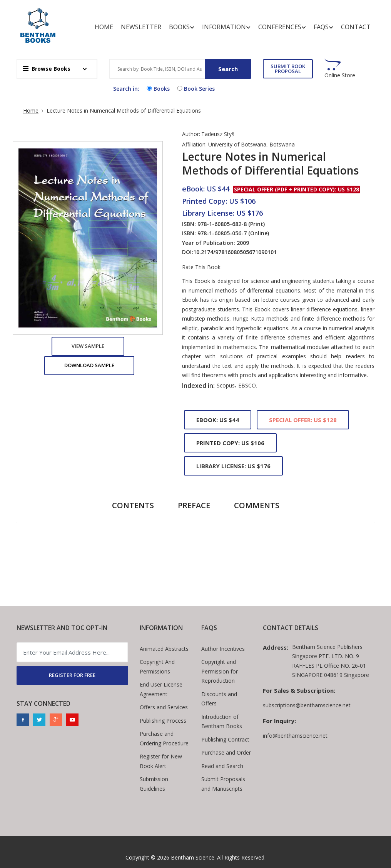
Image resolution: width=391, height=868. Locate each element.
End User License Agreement (161, 689)
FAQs (323, 27)
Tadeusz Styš (218, 134)
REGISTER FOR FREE (72, 675)
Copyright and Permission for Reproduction (220, 671)
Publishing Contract (225, 739)
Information (226, 27)
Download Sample (89, 365)
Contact (356, 27)
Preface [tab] (194, 505)
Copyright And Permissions (157, 667)
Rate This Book (201, 267)
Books (182, 27)
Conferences (282, 27)
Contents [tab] (133, 505)
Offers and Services (164, 707)
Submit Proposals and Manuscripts (223, 784)
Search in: (126, 89)
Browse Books (47, 69)
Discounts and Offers (219, 699)
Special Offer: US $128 (303, 420)
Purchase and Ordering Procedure (164, 738)
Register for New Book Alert (161, 761)
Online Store (340, 75)
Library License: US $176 (233, 466)
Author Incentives (223, 649)
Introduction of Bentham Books (222, 722)
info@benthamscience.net (295, 736)
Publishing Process (163, 721)
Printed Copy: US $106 (230, 443)
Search (228, 69)
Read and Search (222, 766)
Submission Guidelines (154, 784)
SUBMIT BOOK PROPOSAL (288, 69)
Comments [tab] (257, 505)
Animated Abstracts (164, 649)
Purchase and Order (226, 752)
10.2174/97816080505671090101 (235, 252)
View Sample (88, 346)
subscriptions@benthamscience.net (307, 705)
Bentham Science (193, 857)
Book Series (195, 89)
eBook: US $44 (218, 420)
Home (104, 27)
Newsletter (141, 27)
